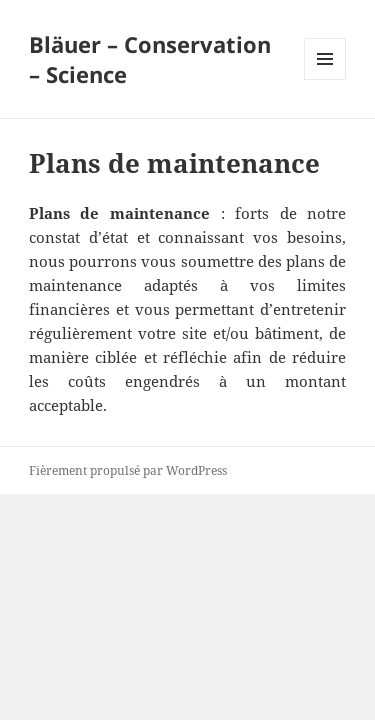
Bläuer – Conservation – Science (150, 59)
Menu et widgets (325, 79)
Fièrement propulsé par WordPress (128, 470)
